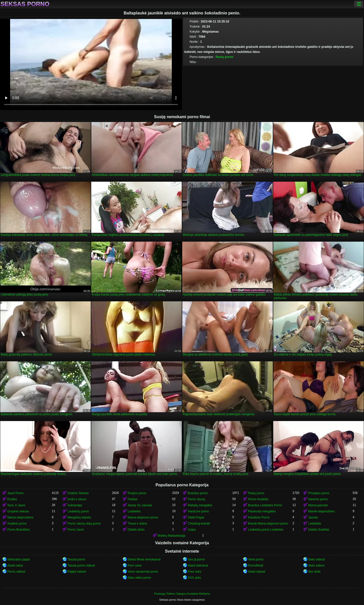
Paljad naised (77, 572)
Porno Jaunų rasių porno (84, 524)
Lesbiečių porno (78, 511)
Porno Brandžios (19, 530)
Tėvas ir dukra (137, 524)
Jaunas (313, 517)
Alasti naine (15, 566)
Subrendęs (75, 505)
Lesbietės (134, 511)
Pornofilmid (256, 566)
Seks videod (316, 559)
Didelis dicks (136, 530)
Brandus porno (198, 493)
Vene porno (256, 559)
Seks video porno (139, 578)
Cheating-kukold (199, 524)
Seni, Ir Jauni (16, 505)
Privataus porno (319, 493)
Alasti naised (257, 572)
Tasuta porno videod (81, 566)
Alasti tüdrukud (198, 566)
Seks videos (316, 566)
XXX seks (194, 578)
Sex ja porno (196, 559)
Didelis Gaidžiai (319, 530)
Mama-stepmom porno (143, 517)
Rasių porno (224, 57)
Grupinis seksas (18, 511)
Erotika (12, 499)
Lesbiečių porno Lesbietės (266, 530)
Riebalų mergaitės (200, 505)
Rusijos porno (137, 493)
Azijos (192, 530)
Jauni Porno (15, 493)
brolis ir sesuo (77, 499)
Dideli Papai (196, 517)
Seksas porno (25, 4)
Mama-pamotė (318, 505)
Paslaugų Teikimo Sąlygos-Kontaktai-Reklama (182, 594)
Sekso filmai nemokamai (144, 559)
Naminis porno (318, 499)
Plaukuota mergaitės (262, 511)
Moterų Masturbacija (172, 536)
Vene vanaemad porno (143, 572)
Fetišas (133, 499)
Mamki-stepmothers (321, 511)
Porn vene (135, 566)
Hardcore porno (198, 511)
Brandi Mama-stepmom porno (268, 524)
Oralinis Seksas (78, 493)
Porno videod (16, 572)
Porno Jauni (76, 530)
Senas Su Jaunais (140, 505)
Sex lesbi (314, 572)
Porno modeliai (258, 499)
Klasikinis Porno (259, 517)
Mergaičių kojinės (79, 517)
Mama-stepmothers (20, 517)
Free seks (195, 572)
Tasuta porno (76, 559)
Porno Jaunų (196, 499)
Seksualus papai (18, 559)
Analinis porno (17, 524)
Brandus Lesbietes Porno (265, 505)
